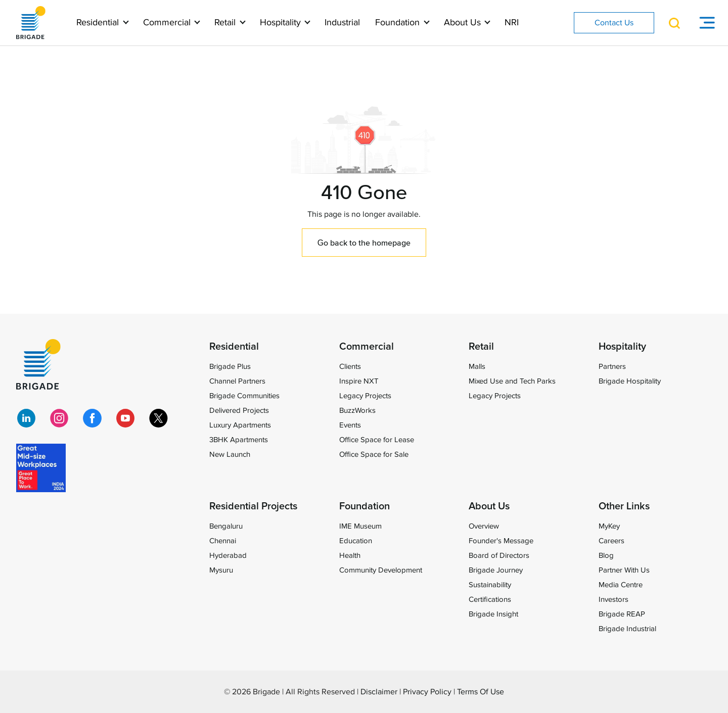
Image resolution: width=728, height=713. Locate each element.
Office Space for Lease (377, 440)
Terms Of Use (481, 692)
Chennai (223, 541)
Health (350, 555)
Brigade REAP (622, 614)
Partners (612, 366)
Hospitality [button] (282, 22)
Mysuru (221, 570)
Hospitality (622, 347)
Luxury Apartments (240, 425)
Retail (481, 347)
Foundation (399, 22)
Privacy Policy (427, 692)
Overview (484, 526)
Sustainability (490, 585)
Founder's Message (501, 541)
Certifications (490, 599)
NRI (512, 22)
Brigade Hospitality (630, 381)
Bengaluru (226, 526)
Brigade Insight (493, 614)
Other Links (624, 506)
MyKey (609, 526)
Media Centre (621, 585)
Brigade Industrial (627, 629)
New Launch (230, 454)
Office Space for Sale (374, 454)
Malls (477, 366)
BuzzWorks (357, 410)
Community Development (381, 570)
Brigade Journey (496, 570)
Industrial (342, 22)
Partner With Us (624, 570)
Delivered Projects (239, 410)
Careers (611, 541)
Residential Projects (253, 506)
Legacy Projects (365, 396)
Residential (234, 347)
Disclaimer (379, 692)
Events (350, 425)
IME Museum (360, 526)
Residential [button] (99, 22)
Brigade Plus (230, 366)
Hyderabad (228, 555)
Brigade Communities (244, 396)
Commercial (367, 347)
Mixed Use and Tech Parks (512, 381)
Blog (606, 555)
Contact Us (614, 23)
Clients (350, 366)
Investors (613, 599)
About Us (464, 22)
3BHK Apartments (239, 440)
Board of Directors (499, 555)
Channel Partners (237, 381)
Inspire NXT (359, 381)
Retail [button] (226, 22)
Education (356, 541)
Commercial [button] (168, 22)
